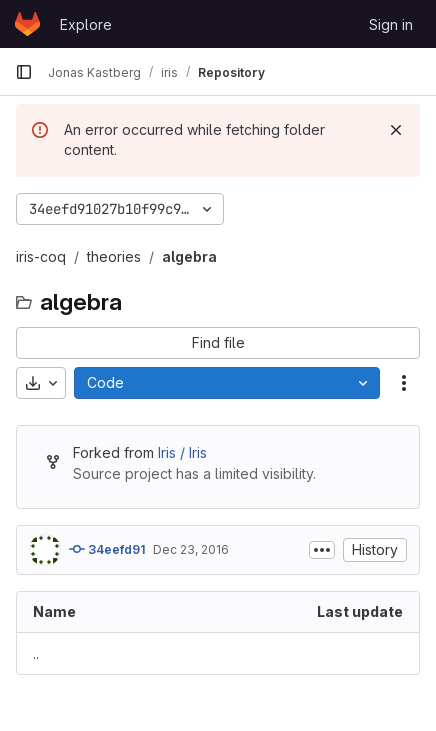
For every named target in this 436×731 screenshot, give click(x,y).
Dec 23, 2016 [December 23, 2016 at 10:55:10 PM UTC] (191, 549)
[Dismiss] (396, 130)
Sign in (391, 24)
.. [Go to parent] (36, 653)
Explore (86, 24)
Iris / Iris (182, 452)
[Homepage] (27, 24)
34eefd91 (107, 549)
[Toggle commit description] (322, 550)
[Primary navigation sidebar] (24, 72)
